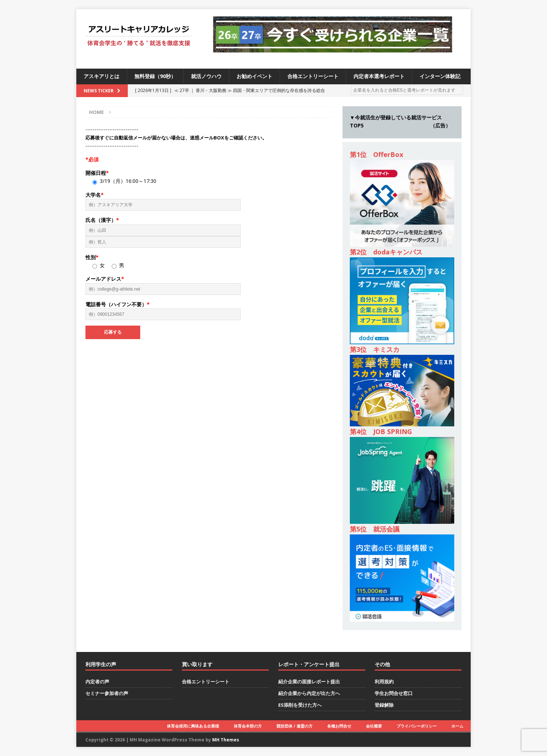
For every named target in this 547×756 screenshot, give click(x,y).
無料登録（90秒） (155, 76)
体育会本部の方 (248, 726)
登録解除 (384, 705)
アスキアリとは (102, 76)
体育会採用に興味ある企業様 (193, 726)
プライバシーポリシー (417, 726)
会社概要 (374, 726)
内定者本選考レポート (379, 76)
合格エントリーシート (313, 76)
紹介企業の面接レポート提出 (309, 682)
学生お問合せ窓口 (394, 693)
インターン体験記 (440, 76)
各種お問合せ (339, 726)
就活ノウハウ (206, 76)
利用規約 (384, 682)
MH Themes (226, 740)
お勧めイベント (255, 76)
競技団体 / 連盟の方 (294, 726)
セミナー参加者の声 (107, 693)
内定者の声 (97, 682)
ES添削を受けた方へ (300, 705)
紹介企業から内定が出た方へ (309, 693)
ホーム (457, 726)
